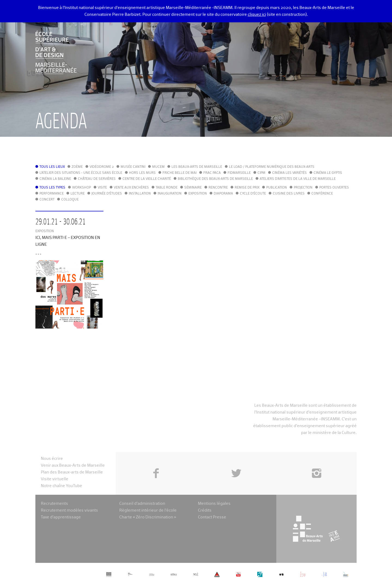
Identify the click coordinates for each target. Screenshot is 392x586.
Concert (47, 200)
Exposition (198, 194)
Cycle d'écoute (253, 194)
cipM (261, 173)
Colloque (70, 200)
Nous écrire (52, 459)
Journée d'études (107, 194)
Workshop (82, 188)
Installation (140, 194)
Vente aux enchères (131, 188)
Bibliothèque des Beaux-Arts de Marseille (215, 179)
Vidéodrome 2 (102, 167)
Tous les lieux (52, 167)
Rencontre (218, 188)
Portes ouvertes (334, 188)
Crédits (205, 510)
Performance (52, 194)
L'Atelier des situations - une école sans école (81, 173)
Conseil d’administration (142, 504)
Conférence (322, 194)
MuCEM (158, 167)
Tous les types (52, 188)
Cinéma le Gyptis (328, 173)
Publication (277, 188)
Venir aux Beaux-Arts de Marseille (73, 465)
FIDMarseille (239, 173)
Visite (102, 188)
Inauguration (170, 194)
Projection (303, 188)
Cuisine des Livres (289, 194)
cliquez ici (257, 15)
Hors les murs (142, 173)
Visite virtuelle (55, 479)
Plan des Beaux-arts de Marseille (72, 472)
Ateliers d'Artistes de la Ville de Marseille (298, 179)
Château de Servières (97, 179)
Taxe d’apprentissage (61, 517)
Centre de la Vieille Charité (147, 179)
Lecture (78, 194)
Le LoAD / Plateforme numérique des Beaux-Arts (272, 167)
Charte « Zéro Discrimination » (148, 517)
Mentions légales (214, 504)
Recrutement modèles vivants (69, 510)
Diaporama (223, 194)
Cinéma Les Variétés (290, 173)
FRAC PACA (212, 173)
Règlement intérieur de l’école (148, 510)
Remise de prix (247, 188)
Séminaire (193, 188)
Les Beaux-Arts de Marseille (197, 167)
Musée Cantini (133, 167)
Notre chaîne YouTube (62, 486)
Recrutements (54, 504)
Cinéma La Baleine (55, 179)
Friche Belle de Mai (180, 173)
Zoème (77, 167)
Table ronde (167, 188)
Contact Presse (212, 517)
